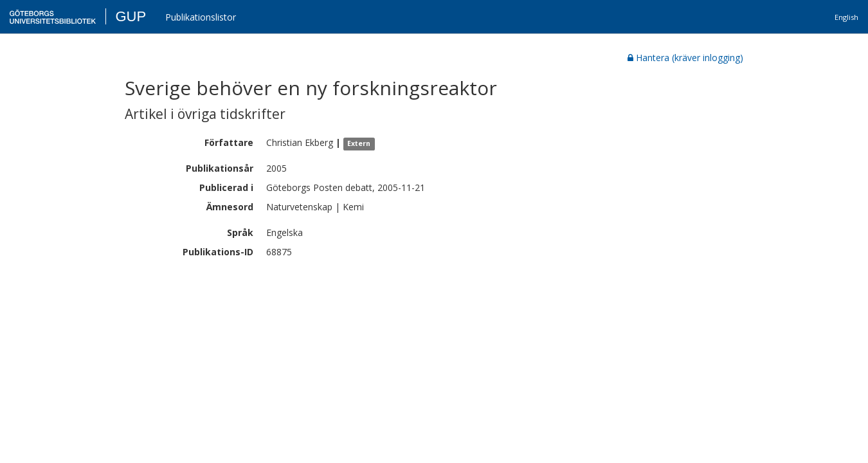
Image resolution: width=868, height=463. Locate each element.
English (846, 17)
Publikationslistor (201, 17)
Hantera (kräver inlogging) (685, 58)
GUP (131, 16)
